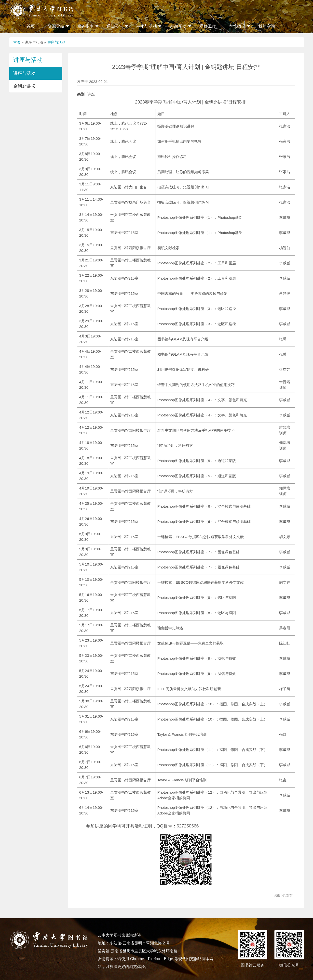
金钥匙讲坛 (24, 86)
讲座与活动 (56, 42)
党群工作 (208, 26)
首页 (31, 26)
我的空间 (267, 26)
